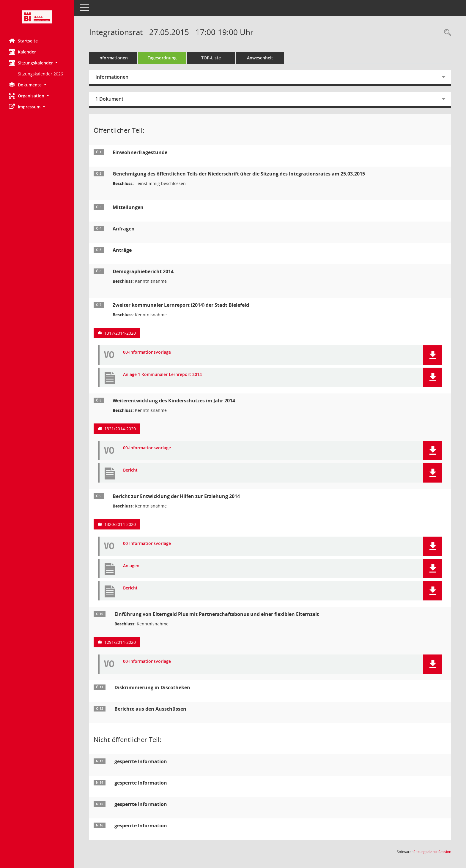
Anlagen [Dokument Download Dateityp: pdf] (131, 566)
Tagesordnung (162, 58)
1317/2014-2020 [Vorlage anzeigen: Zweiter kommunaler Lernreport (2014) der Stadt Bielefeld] (120, 333)
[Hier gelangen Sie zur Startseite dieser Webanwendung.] (37, 17)
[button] (37, 63)
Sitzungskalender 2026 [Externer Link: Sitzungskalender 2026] (40, 74)
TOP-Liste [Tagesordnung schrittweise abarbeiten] (211, 58)
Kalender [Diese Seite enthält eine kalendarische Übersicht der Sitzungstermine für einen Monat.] (22, 52)
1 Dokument (109, 99)
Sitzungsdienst (432, 852)
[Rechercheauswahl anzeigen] (446, 33)
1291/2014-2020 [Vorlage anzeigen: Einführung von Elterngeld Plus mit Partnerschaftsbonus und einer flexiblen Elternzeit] (120, 642)
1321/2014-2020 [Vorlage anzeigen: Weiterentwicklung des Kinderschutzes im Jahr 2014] (120, 429)
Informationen (113, 58)
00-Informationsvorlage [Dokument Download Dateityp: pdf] (147, 352)
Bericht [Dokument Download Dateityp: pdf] (130, 470)
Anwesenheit (260, 58)
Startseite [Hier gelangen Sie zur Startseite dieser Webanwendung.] (23, 41)
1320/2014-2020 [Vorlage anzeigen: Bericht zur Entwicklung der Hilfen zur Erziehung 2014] (120, 524)
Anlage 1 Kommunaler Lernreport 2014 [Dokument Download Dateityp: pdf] (162, 375)
